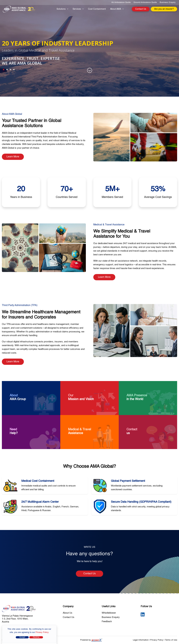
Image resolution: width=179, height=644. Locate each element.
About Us (68, 613)
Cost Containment (97, 9)
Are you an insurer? (164, 9)
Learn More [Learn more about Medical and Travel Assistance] (104, 277)
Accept (22, 637)
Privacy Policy (157, 640)
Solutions (62, 9)
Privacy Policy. (42, 632)
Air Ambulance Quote (121, 2)
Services (78, 9)
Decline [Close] (36, 637)
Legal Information (141, 640)
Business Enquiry (168, 2)
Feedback (107, 621)
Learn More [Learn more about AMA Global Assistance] (13, 157)
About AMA (117, 9)
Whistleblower (109, 613)
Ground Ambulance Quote (145, 2)
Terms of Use (171, 640)
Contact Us (141, 9)
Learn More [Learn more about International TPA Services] (13, 362)
